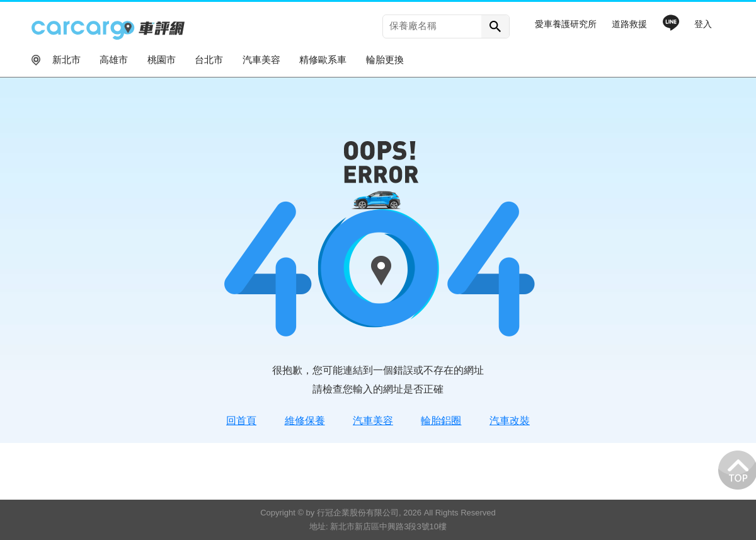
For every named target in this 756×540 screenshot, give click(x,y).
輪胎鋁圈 (441, 421)
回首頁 (241, 421)
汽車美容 (261, 60)
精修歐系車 (323, 60)
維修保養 (305, 421)
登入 (703, 24)
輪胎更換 (385, 60)
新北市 (66, 60)
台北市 (209, 60)
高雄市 (114, 60)
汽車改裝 (510, 421)
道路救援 (629, 24)
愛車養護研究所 (566, 24)
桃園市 (162, 60)
